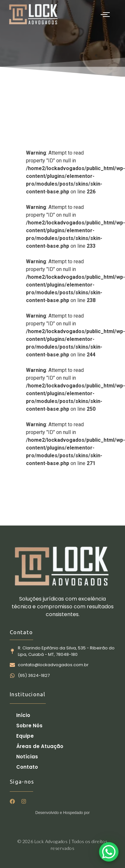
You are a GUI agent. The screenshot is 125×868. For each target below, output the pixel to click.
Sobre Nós (29, 726)
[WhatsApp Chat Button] (109, 852)
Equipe (25, 736)
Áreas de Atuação (40, 746)
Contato (27, 767)
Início (23, 715)
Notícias (27, 757)
